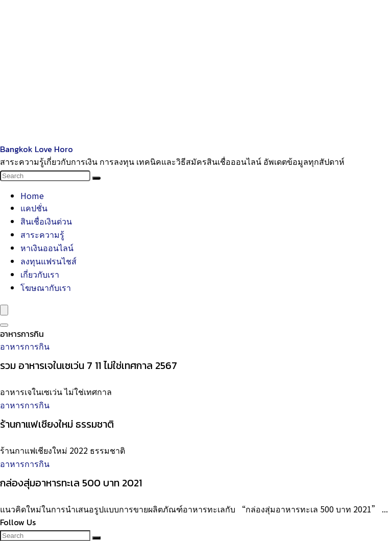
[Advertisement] (196, 71)
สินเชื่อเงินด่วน (46, 221)
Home (32, 195)
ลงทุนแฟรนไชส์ (48, 261)
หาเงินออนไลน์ (47, 248)
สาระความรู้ (42, 234)
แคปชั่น (34, 208)
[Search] (96, 178)
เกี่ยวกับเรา (40, 274)
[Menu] (4, 310)
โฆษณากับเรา (46, 287)
